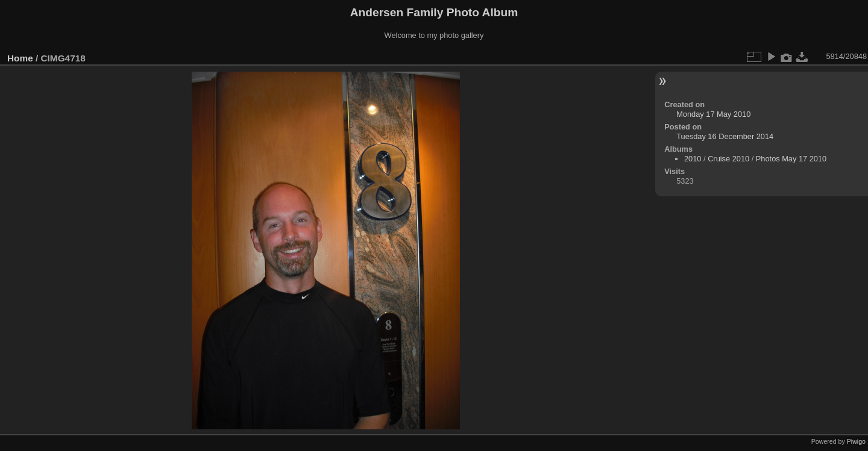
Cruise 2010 (728, 159)
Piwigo (856, 441)
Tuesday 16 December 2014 (725, 136)
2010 (693, 159)
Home (20, 58)
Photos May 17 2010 (791, 159)
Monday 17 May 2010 (713, 114)
